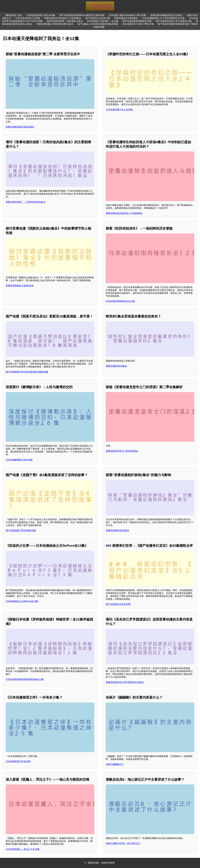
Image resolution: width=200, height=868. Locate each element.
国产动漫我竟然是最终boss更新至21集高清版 (82, 15)
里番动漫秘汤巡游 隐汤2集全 (20, 127)
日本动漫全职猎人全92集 (28, 18)
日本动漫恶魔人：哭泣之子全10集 (23, 849)
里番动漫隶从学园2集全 (126, 18)
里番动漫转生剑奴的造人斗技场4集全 (63, 18)
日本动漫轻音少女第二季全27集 (138, 24)
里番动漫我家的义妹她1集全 (20, 286)
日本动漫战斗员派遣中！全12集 (103, 21)
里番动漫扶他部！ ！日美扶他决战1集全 (26, 202)
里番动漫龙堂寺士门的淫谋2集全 (122, 451)
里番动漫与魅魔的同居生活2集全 (167, 15)
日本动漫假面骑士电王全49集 (41, 15)
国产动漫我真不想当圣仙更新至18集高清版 (27, 372)
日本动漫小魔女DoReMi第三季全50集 (127, 15)
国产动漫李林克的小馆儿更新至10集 (174, 21)
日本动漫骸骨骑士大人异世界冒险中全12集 (163, 18)
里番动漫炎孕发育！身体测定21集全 (65, 21)
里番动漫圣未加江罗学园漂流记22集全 (125, 682)
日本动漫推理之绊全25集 (18, 761)
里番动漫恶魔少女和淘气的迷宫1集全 (55, 24)
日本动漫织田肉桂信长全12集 (120, 301)
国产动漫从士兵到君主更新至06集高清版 (98, 24)
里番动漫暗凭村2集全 (116, 366)
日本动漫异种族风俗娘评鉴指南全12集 (25, 679)
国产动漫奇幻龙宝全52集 (118, 604)
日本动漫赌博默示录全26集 (19, 460)
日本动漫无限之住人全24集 (119, 110)
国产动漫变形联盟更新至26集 (137, 21)
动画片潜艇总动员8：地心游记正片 (123, 843)
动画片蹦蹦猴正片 (115, 764)
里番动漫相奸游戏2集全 (117, 530)
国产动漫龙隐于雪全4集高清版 (21, 530)
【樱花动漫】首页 (13, 15)
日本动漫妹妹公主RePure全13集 (22, 601)
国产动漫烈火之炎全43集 (98, 18)
